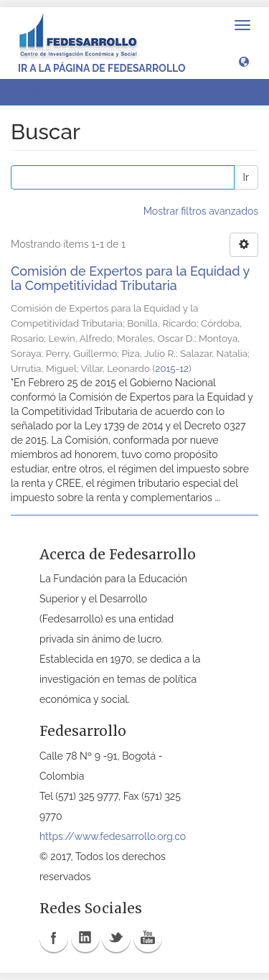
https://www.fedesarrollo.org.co (113, 836)
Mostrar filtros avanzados (201, 211)
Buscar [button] (42, 92)
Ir (246, 177)
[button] (244, 61)
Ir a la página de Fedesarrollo (102, 68)
